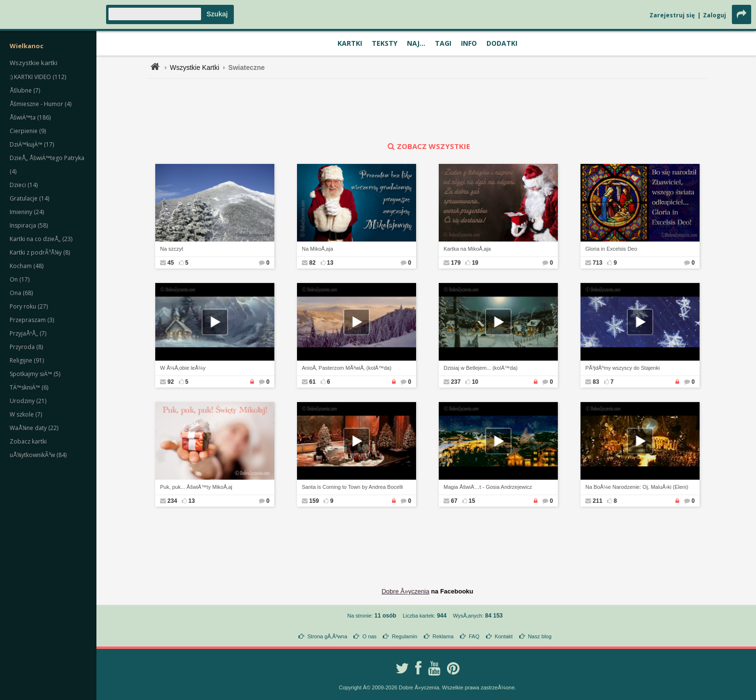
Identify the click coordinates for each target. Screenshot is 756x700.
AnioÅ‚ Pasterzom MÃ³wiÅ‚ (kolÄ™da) (347, 368)
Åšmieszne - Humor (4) (40, 104)
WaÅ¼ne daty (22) (34, 428)
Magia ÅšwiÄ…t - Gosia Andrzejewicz (488, 487)
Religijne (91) (27, 360)
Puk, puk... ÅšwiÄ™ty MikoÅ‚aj (196, 487)
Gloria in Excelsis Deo (611, 249)
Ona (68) (21, 293)
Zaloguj (715, 15)
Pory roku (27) (29, 306)
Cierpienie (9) (28, 131)
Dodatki (502, 43)
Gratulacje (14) (29, 198)
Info (469, 43)
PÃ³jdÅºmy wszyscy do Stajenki (622, 368)
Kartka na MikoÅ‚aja (467, 249)
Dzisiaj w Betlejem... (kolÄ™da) (480, 368)
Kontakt (504, 636)
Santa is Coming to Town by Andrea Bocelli (352, 487)
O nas (370, 636)
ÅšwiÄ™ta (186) (30, 117)
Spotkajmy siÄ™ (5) (35, 374)
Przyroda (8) (26, 347)
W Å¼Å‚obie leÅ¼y (183, 368)
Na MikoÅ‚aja (317, 249)
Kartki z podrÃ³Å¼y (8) (40, 252)
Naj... (416, 43)
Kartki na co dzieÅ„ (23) (41, 239)
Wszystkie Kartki (195, 67)
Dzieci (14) (24, 185)
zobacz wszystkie (428, 146)
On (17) (20, 279)
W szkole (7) (26, 414)
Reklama (443, 636)
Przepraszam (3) (32, 320)
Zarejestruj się (672, 15)
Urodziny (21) (28, 401)
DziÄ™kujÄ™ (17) (32, 144)
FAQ (474, 636)
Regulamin (405, 636)
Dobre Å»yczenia (405, 591)
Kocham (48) (27, 266)
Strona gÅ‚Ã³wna (328, 636)
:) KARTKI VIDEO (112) (38, 77)
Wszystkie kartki (34, 63)
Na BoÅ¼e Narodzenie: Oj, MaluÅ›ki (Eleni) (637, 487)
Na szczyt (172, 249)
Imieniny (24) (27, 212)
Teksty (385, 43)
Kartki (350, 43)
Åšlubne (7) (25, 90)
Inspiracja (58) (29, 225)
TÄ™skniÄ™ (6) (29, 387)
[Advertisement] (428, 110)
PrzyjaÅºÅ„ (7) (28, 333)
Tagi (443, 43)
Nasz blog (540, 636)
